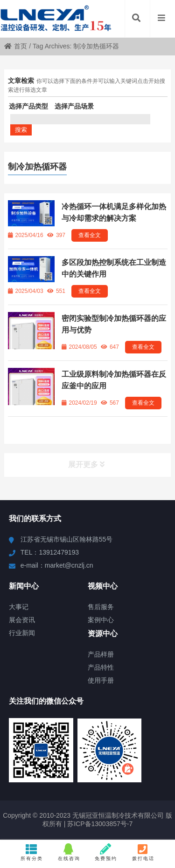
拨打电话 (143, 852)
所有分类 (32, 852)
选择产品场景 (74, 106)
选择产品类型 (28, 106)
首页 (16, 46)
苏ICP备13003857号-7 (99, 824)
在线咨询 (69, 852)
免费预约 (106, 852)
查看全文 (90, 235)
